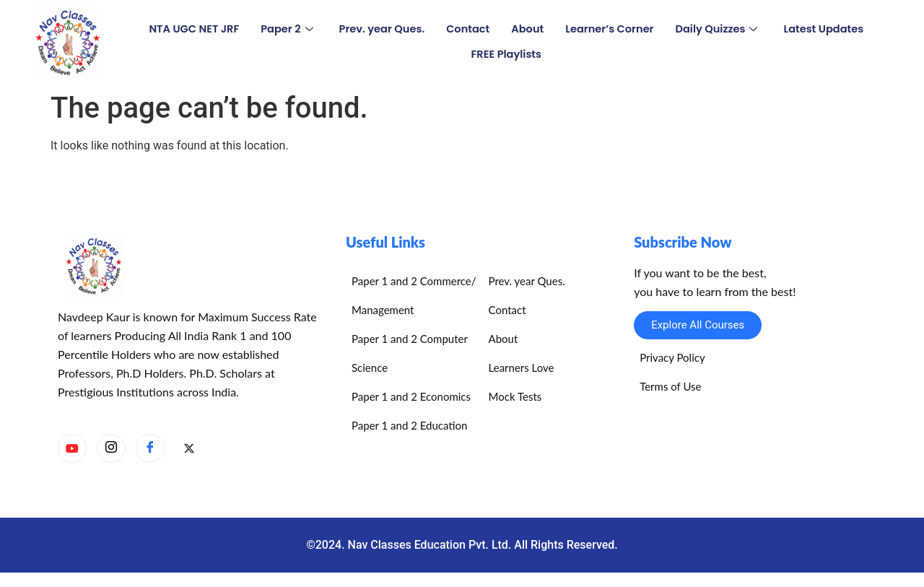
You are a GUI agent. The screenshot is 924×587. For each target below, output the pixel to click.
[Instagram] (111, 448)
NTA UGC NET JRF (188, 29)
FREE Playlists (506, 55)
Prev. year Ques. (379, 29)
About (528, 29)
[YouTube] (72, 448)
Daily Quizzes (721, 29)
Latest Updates (830, 29)
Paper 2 (282, 29)
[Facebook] (150, 448)
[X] (189, 449)
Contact (467, 29)
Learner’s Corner (611, 29)
